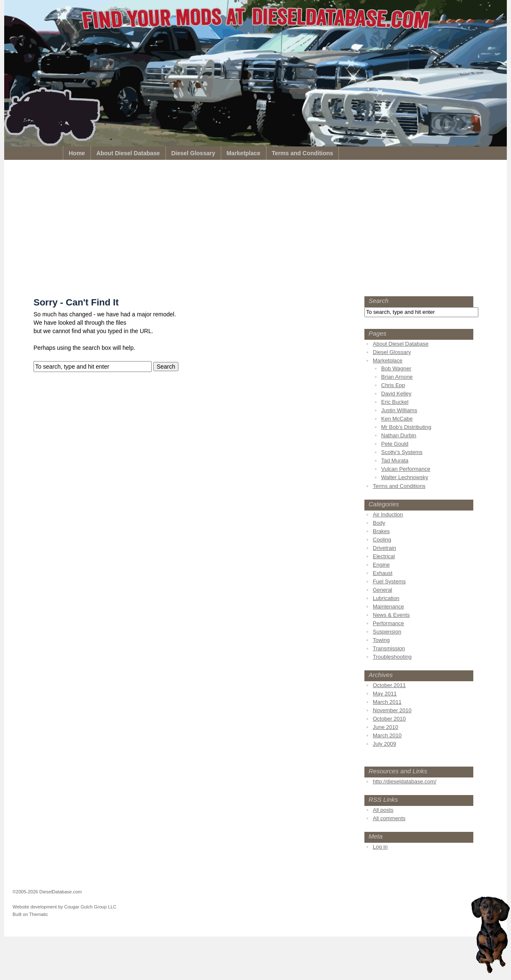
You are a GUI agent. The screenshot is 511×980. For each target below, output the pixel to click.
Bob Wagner (396, 368)
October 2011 (389, 685)
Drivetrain (385, 548)
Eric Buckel (395, 402)
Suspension (387, 632)
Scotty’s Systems (402, 452)
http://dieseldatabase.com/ (405, 781)
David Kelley (396, 394)
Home (77, 153)
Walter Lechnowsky (405, 477)
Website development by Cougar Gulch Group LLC (65, 907)
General (382, 590)
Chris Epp (393, 385)
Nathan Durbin (399, 435)
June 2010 (386, 727)
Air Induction (388, 514)
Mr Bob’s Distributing (406, 427)
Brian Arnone (397, 377)
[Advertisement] (255, 230)
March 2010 (387, 735)
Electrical (384, 556)
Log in (380, 847)
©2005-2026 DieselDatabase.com (47, 892)
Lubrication (386, 598)
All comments (389, 818)
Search (379, 301)
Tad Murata (395, 460)
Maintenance (388, 607)
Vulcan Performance (406, 469)
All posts (383, 810)
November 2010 (392, 710)
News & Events (391, 615)
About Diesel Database (128, 153)
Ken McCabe (397, 419)
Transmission (389, 648)
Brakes (381, 531)
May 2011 (385, 694)
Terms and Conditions (303, 153)
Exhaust (383, 573)
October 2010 (389, 719)
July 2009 (385, 744)
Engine (381, 565)
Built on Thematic (30, 914)
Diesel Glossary (193, 153)
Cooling (382, 540)
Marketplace (244, 153)
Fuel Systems (389, 581)
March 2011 (387, 702)
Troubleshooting (392, 657)
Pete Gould (395, 444)
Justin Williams (399, 410)
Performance (388, 623)
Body (379, 523)
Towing (381, 640)
